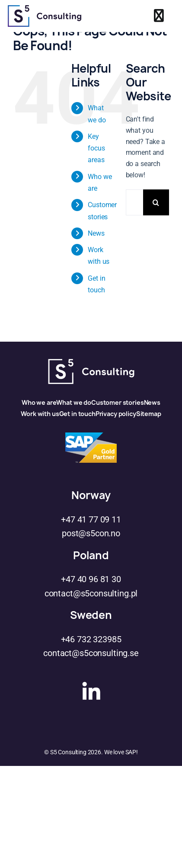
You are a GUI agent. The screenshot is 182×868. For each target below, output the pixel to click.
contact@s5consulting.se (91, 653)
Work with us (40, 414)
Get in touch (77, 414)
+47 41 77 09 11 (91, 519)
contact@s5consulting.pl (91, 593)
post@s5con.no (91, 533)
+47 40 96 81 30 (91, 579)
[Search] (156, 202)
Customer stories (118, 402)
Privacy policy (116, 414)
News (96, 233)
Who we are (39, 402)
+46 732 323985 (91, 639)
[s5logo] (45, 8)
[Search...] (134, 202)
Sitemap (149, 414)
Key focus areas (96, 148)
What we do (74, 402)
